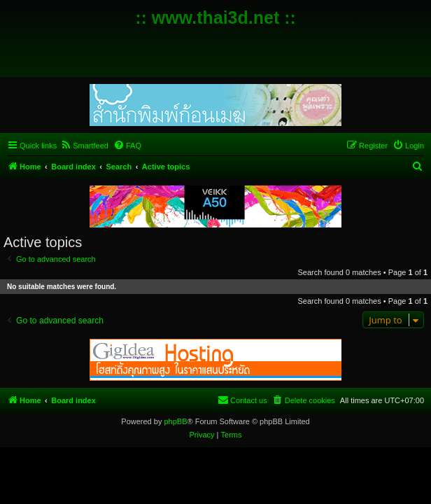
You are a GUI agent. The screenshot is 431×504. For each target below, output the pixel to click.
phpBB (175, 421)
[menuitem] (84, 146)
